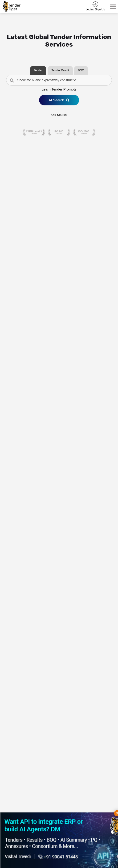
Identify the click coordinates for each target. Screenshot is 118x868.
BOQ (81, 70)
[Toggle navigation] (112, 7)
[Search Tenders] (59, 80)
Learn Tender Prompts (59, 89)
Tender (38, 70)
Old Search (59, 115)
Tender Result (60, 70)
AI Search (59, 100)
